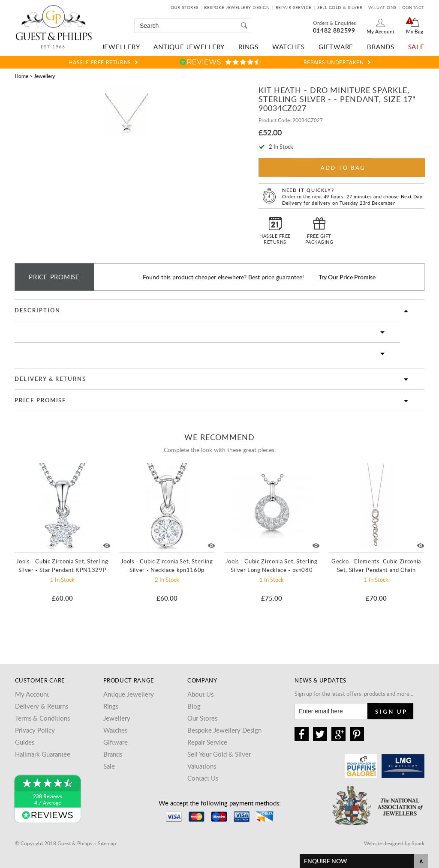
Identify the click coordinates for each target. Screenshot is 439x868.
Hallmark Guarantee (43, 754)
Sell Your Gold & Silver (219, 754)
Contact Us (203, 778)
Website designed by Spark (394, 843)
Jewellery (121, 47)
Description (37, 310)
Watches (289, 47)
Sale (416, 47)
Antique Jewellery (189, 47)
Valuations (382, 7)
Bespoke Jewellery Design (237, 7)
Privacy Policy (35, 730)
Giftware (336, 47)
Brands (381, 47)
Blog (194, 706)
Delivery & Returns (50, 379)
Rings (248, 47)
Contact (413, 7)
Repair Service (294, 7)
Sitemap (107, 843)
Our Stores (185, 7)
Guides (25, 742)
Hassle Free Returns (100, 62)
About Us (200, 694)
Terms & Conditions (42, 718)
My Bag (415, 31)
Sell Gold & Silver (340, 7)
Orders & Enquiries (334, 23)
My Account (380, 31)
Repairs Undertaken (334, 62)
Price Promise (40, 400)
